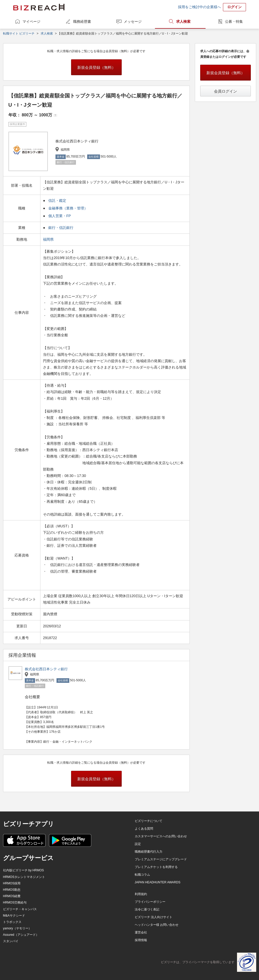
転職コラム (142, 875)
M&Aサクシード (14, 916)
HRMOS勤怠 (12, 890)
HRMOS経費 (12, 896)
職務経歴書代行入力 (149, 852)
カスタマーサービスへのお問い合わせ (161, 836)
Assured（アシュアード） (21, 935)
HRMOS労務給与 (15, 903)
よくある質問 (144, 829)
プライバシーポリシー (150, 902)
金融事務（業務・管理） (68, 208)
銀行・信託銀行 (61, 228)
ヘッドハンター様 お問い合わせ (157, 925)
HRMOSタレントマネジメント (24, 877)
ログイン (234, 7)
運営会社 (141, 932)
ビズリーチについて (149, 821)
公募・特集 (234, 21)
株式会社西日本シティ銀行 (46, 669)
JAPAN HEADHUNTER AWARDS (158, 882)
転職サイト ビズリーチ (19, 34)
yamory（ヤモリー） (17, 928)
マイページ (31, 21)
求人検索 (183, 21)
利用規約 (141, 894)
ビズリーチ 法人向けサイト (154, 917)
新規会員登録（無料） (96, 67)
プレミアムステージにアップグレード (161, 859)
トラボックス (12, 922)
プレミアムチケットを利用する (156, 867)
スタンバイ (11, 941)
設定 (138, 844)
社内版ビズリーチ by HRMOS (24, 870)
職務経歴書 (82, 21)
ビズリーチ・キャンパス (20, 909)
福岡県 (49, 239)
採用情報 (141, 940)
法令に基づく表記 (147, 909)
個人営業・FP (60, 216)
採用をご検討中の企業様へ (199, 7)
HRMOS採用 (12, 883)
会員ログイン (226, 91)
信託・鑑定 (57, 201)
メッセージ (133, 21)
